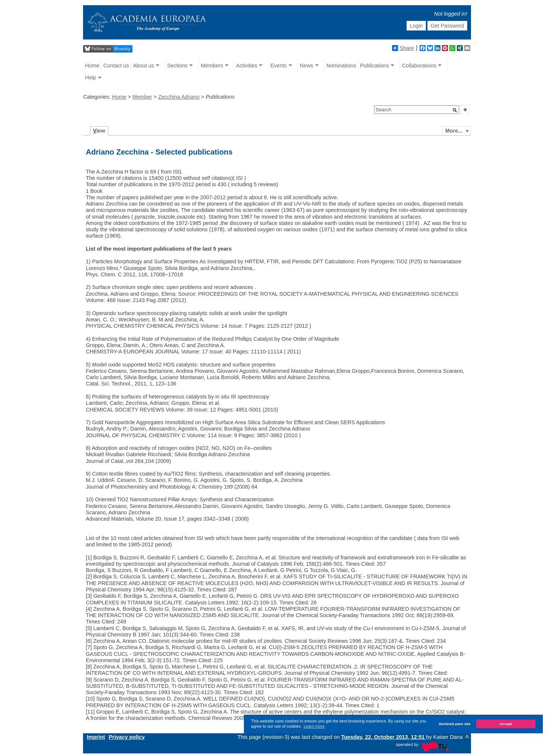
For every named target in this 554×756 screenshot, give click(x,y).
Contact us (116, 66)
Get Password (447, 26)
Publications (375, 66)
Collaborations (419, 66)
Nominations (341, 66)
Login (416, 26)
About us (144, 66)
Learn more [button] (314, 726)
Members (212, 66)
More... (454, 131)
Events (278, 66)
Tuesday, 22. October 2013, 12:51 (383, 737)
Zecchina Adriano (179, 97)
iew (99, 131)
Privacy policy (127, 737)
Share (403, 48)
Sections (177, 66)
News (306, 66)
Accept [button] (506, 724)
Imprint (96, 737)
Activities (247, 66)
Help (91, 77)
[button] (455, 110)
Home (92, 66)
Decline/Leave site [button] (455, 724)
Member (142, 97)
